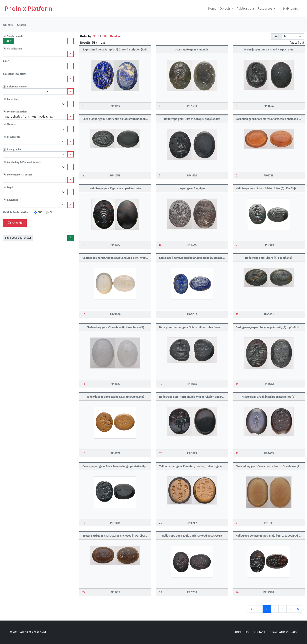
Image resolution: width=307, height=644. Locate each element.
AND (40, 212)
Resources (265, 9)
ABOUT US (242, 632)
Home (212, 9)
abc (9, 41)
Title (105, 36)
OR (51, 212)
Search (15, 223)
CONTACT (259, 632)
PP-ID (96, 36)
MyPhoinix (291, 9)
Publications (246, 9)
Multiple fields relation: (16, 212)
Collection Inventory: (15, 74)
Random (115, 36)
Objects (225, 9)
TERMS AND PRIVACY (283, 632)
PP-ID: (6, 61)
